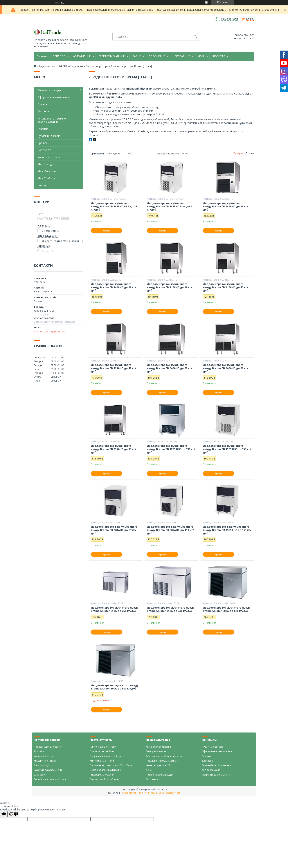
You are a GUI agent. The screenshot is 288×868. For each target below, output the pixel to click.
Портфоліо (44, 150)
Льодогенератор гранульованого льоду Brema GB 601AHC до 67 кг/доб (114, 530)
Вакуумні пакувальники (48, 770)
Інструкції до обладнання (217, 775)
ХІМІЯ (201, 56)
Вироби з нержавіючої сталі (50, 779)
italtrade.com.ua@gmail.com (49, 331)
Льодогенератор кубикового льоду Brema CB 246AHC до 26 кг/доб (226, 206)
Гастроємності (154, 779)
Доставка (43, 111)
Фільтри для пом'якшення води (164, 756)
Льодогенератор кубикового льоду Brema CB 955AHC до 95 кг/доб (114, 449)
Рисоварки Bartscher (102, 775)
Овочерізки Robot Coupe (104, 779)
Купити (107, 231)
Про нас (42, 143)
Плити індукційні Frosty (103, 747)
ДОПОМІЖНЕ (157, 56)
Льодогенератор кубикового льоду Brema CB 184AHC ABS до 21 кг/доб (114, 206)
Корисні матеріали (49, 157)
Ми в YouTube (46, 178)
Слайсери (39, 775)
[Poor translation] (13, 814)
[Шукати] (195, 37)
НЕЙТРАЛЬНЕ (181, 56)
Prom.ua (162, 789)
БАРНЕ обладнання (71, 66)
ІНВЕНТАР (219, 56)
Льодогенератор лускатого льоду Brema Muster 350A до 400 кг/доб (171, 609)
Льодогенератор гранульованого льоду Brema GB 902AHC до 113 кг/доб (170, 530)
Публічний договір (49, 136)
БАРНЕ (137, 56)
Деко (149, 770)
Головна (42, 56)
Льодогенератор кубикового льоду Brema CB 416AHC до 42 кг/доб (226, 287)
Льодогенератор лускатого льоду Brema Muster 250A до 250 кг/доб (115, 609)
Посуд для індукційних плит (162, 761)
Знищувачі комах (156, 751)
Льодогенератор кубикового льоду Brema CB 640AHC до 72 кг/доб (170, 368)
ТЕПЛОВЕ (59, 56)
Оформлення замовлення (54, 97)
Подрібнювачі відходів (159, 775)
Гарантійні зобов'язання (216, 765)
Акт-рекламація (211, 770)
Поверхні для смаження (48, 747)
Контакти (43, 185)
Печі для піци (41, 765)
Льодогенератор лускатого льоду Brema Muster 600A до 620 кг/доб (227, 609)
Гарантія (43, 129)
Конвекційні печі (44, 756)
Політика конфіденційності (166, 793)
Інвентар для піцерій (158, 765)
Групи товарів (48, 66)
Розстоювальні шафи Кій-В (105, 770)
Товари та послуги (49, 90)
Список (250, 153)
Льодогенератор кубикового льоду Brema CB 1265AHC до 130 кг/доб (171, 449)
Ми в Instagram (47, 164)
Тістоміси (39, 751)
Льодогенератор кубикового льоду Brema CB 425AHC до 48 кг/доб (114, 368)
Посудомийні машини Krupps (107, 756)
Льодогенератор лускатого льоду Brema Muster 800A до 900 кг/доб (115, 687)
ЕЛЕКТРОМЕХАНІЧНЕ (111, 56)
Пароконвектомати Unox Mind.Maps (111, 765)
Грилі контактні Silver (102, 751)
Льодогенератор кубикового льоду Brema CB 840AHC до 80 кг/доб (226, 368)
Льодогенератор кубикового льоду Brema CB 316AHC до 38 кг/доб (170, 287)
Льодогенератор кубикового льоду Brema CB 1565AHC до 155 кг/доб (227, 449)
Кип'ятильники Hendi (102, 761)
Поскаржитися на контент (135, 793)
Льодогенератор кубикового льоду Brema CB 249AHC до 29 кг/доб (114, 287)
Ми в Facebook (47, 171)
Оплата (42, 104)
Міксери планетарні (45, 761)
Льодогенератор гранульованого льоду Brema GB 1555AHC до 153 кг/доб (227, 530)
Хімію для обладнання (159, 747)
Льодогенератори (97, 66)
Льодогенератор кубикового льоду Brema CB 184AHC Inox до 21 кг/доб (170, 206)
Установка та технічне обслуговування (52, 120)
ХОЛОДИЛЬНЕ (82, 56)
